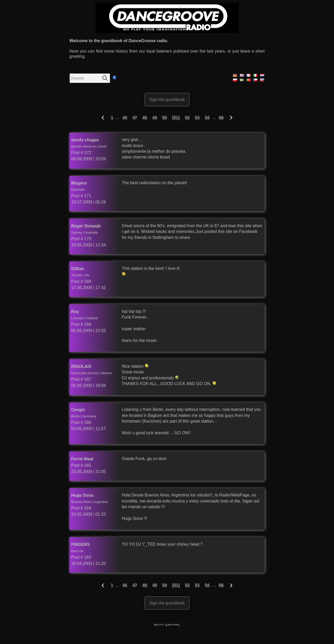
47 (135, 117)
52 (188, 117)
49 (155, 117)
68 (221, 117)
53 (198, 117)
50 (165, 117)
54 (207, 117)
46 (125, 117)
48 (145, 117)
